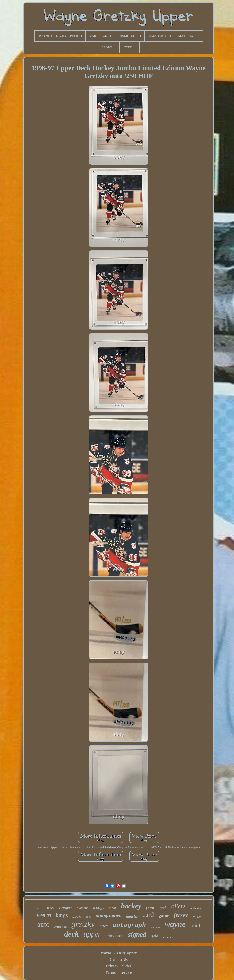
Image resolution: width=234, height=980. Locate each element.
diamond (83, 908)
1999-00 (43, 916)
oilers (179, 906)
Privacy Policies (119, 966)
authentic (196, 908)
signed (137, 934)
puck (163, 908)
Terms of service (119, 973)
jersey (181, 915)
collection (61, 927)
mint (195, 926)
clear (113, 908)
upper (92, 934)
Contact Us (119, 959)
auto (43, 924)
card (148, 915)
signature (168, 937)
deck (72, 934)
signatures (155, 927)
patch (150, 908)
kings (62, 915)
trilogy (99, 907)
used (89, 917)
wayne (175, 924)
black (51, 908)
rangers (66, 907)
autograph (129, 925)
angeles (132, 916)
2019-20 (197, 917)
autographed (109, 915)
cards (39, 908)
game (164, 916)
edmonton (115, 936)
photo (77, 916)
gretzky (83, 924)
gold (155, 936)
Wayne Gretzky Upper (119, 953)
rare (104, 926)
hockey (131, 906)
